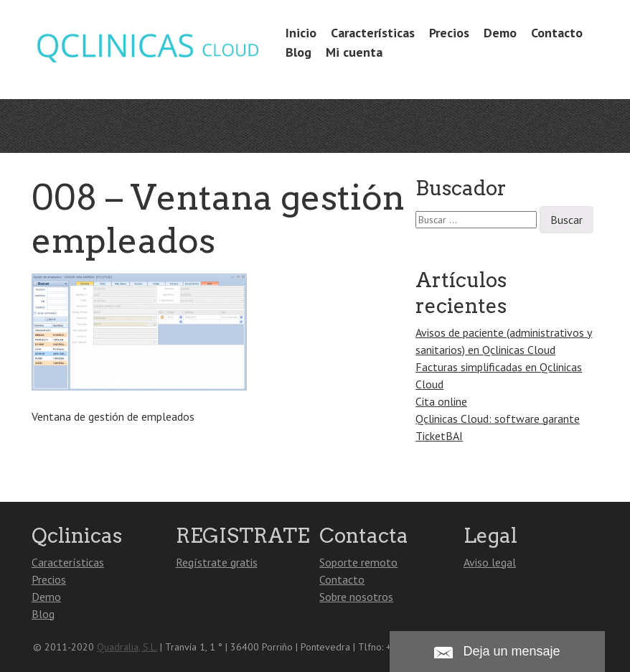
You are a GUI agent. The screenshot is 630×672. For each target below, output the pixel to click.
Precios (449, 33)
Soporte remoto (358, 562)
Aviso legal (490, 562)
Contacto (557, 33)
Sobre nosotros (356, 597)
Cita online (441, 401)
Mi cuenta (354, 52)
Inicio (301, 33)
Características (373, 33)
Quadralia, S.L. (127, 647)
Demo (500, 33)
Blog (298, 52)
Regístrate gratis (217, 562)
